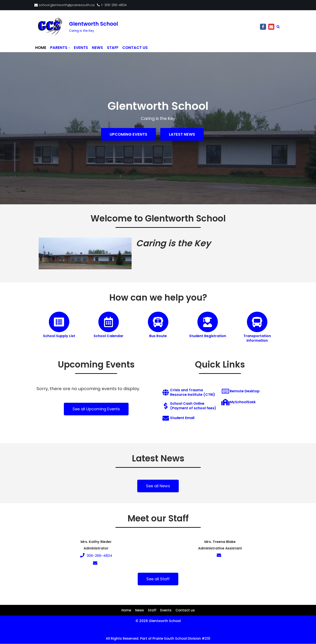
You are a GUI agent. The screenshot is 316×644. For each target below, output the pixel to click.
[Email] (271, 27)
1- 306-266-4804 (114, 5)
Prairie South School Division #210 (182, 639)
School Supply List (59, 336)
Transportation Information (257, 338)
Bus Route (158, 336)
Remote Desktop (245, 391)
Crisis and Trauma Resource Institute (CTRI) (193, 393)
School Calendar (108, 336)
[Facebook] (263, 27)
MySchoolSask (243, 402)
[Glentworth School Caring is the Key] (76, 27)
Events (81, 48)
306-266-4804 (96, 556)
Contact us (135, 48)
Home (41, 48)
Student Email (182, 418)
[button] (69, 48)
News (98, 48)
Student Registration (208, 336)
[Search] (278, 27)
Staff (113, 48)
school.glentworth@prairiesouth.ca (67, 5)
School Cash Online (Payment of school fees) (193, 406)
